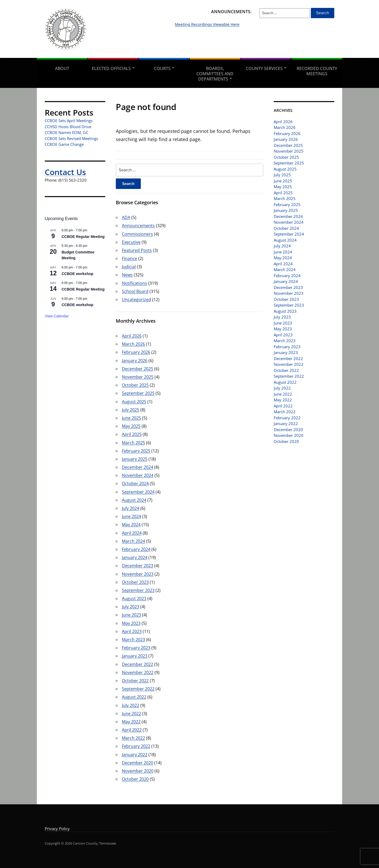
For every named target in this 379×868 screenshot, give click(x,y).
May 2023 (131, 623)
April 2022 (132, 730)
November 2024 (138, 475)
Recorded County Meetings (317, 71)
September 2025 (138, 393)
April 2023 (132, 631)
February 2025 (136, 451)
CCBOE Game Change (64, 144)
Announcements (138, 226)
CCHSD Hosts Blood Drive (68, 127)
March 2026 (133, 344)
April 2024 (132, 533)
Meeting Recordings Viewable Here (233, 32)
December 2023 (138, 566)
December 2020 (138, 763)
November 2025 (138, 377)
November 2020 (138, 771)
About (62, 68)
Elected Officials (111, 68)
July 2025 (131, 410)
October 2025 (135, 385)
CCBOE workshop (78, 274)
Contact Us (65, 172)
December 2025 (138, 369)
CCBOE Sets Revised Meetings (71, 138)
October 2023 (135, 582)
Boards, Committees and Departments (215, 74)
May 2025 (131, 426)
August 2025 (134, 402)
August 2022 (134, 697)
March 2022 (133, 738)
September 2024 (138, 492)
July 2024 (131, 508)
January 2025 (135, 459)
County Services (264, 68)
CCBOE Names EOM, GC (66, 132)
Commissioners (137, 234)
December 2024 (138, 467)
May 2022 (131, 722)
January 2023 (135, 656)
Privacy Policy (57, 829)
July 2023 (131, 607)
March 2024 (133, 541)
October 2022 (135, 681)
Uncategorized (136, 300)
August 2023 (134, 598)
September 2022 (138, 689)
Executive (131, 242)
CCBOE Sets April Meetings (69, 121)
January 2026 (135, 361)
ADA (126, 217)
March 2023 (133, 640)
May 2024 (131, 525)
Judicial (129, 267)
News (127, 275)
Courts (162, 68)
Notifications (134, 283)
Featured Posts (137, 250)
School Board (135, 291)
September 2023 (138, 590)
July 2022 (131, 705)
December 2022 (138, 664)
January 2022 (135, 755)
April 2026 (132, 336)
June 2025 (131, 418)
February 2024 (136, 549)
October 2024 (135, 483)
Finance (129, 258)
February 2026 (136, 352)
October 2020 (135, 779)
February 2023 (136, 648)
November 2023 (138, 574)
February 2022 (136, 746)
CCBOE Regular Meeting (83, 237)
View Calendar (57, 316)
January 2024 (135, 557)
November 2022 (138, 672)
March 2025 (133, 443)
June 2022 (131, 714)
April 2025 (132, 434)
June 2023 (131, 615)
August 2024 (134, 500)
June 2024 (131, 516)
